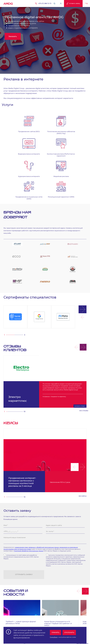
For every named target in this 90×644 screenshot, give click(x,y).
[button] (81, 280)
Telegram (4, 19)
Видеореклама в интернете (56, 129)
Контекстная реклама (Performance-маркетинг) (77, 130)
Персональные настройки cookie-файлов (14, 624)
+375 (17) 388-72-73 (45, 3)
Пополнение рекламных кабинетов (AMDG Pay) (34, 131)
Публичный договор (81, 624)
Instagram (4, 33)
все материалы (82, 603)
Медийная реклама (34, 151)
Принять (54, 632)
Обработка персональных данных (50, 624)
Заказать (16, 43)
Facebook (4, 48)
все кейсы (83, 454)
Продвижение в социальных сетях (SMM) (56, 153)
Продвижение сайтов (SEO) (13, 129)
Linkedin (4, 26)
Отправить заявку (24, 534)
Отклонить (69, 632)
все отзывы (84, 368)
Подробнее (52, 636)
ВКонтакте (4, 41)
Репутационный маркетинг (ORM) (77, 152)
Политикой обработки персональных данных (29, 510)
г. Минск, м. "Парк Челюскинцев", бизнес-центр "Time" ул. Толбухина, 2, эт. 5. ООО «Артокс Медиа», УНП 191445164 (40, 617)
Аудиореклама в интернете (13, 152)
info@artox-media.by (22, 619)
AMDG (8, 3)
